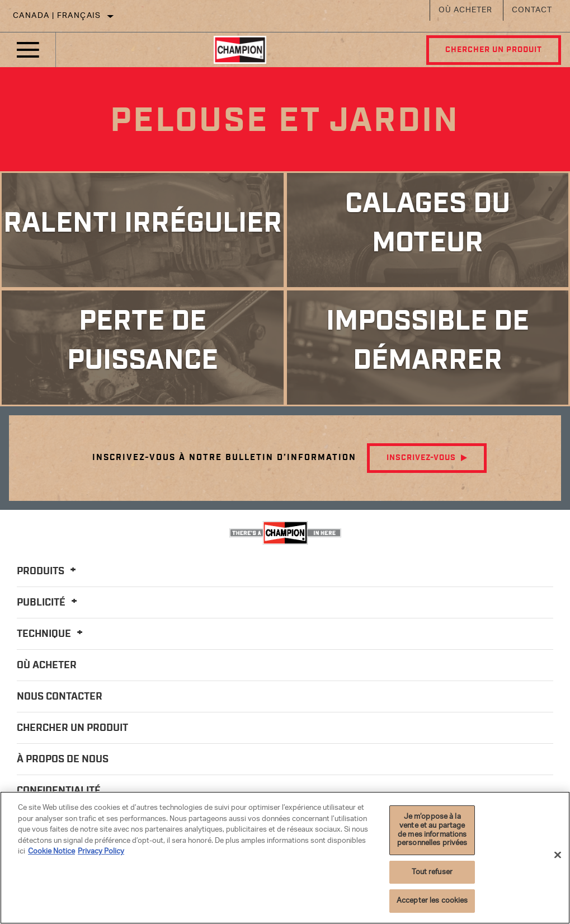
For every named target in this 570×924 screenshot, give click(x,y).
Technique (51, 634)
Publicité (49, 603)
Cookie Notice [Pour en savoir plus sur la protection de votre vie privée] (51, 852)
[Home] (240, 50)
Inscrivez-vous (421, 458)
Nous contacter (60, 697)
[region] (285, 858)
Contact (532, 10)
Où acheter (465, 10)
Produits (48, 571)
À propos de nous (63, 759)
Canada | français (57, 16)
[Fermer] (558, 855)
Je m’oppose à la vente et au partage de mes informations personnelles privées (432, 830)
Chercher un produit (493, 50)
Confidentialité (59, 791)
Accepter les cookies (432, 901)
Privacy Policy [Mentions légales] (101, 852)
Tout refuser (432, 872)
